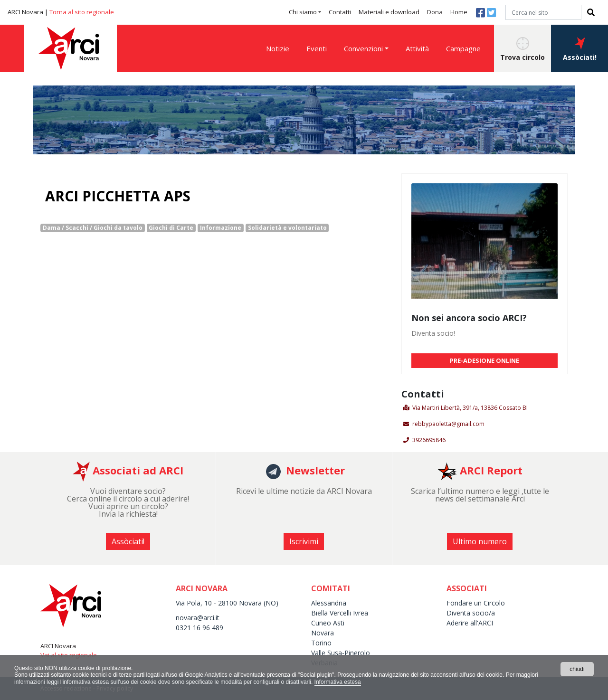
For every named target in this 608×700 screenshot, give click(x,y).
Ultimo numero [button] (480, 541)
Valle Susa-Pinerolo (341, 653)
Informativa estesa (338, 682)
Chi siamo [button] (303, 12)
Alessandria (329, 603)
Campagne (463, 48)
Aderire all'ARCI (470, 623)
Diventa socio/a (471, 613)
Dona (435, 12)
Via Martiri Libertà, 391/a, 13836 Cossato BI (470, 408)
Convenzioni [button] (363, 48)
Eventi (317, 48)
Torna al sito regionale (82, 12)
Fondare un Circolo (476, 603)
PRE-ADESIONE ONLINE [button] (484, 360)
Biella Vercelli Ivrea (340, 613)
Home (459, 12)
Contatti (340, 12)
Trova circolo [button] (522, 49)
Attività (417, 48)
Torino (321, 643)
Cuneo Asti (328, 623)
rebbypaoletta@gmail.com (448, 424)
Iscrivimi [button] (304, 541)
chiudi (577, 669)
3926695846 (429, 440)
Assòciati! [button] (580, 49)
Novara (323, 633)
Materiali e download (389, 12)
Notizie (278, 48)
